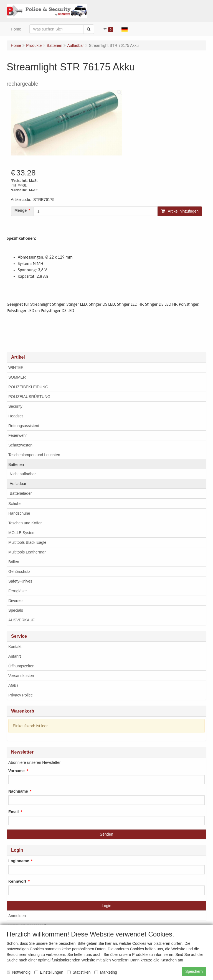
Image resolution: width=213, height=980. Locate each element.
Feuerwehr (18, 435)
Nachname (18, 791)
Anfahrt (15, 656)
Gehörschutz (19, 571)
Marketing (106, 972)
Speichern (194, 971)
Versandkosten (21, 676)
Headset (16, 416)
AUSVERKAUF (21, 620)
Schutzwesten (20, 445)
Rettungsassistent (24, 426)
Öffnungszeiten (21, 666)
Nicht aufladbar (23, 474)
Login (106, 906)
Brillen (14, 562)
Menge (21, 210)
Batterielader (21, 493)
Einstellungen (49, 972)
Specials (16, 610)
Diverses (16, 601)
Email (13, 812)
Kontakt (15, 647)
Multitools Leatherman (27, 552)
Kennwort (17, 881)
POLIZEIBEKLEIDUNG (28, 387)
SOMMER (17, 377)
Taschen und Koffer (25, 523)
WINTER (16, 367)
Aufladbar (18, 484)
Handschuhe (19, 513)
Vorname (17, 771)
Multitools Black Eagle (27, 542)
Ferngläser (18, 591)
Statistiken (79, 972)
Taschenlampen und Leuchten (34, 455)
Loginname (19, 861)
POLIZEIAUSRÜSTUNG (29, 397)
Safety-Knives (20, 581)
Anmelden (17, 916)
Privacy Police (21, 695)
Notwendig (19, 972)
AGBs (13, 685)
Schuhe (15, 504)
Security (15, 406)
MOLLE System (22, 533)
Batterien (16, 465)
